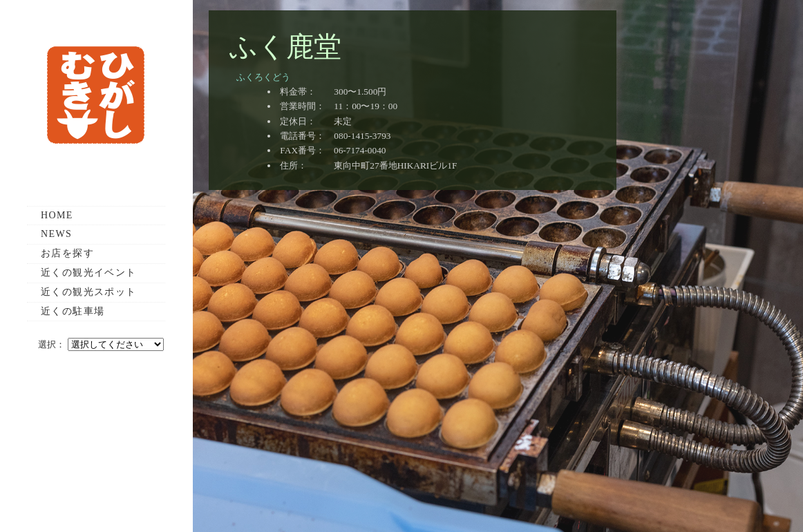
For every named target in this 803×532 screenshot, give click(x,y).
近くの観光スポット (89, 292)
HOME (57, 215)
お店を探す (67, 253)
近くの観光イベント (89, 273)
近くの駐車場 (73, 311)
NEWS (56, 234)
